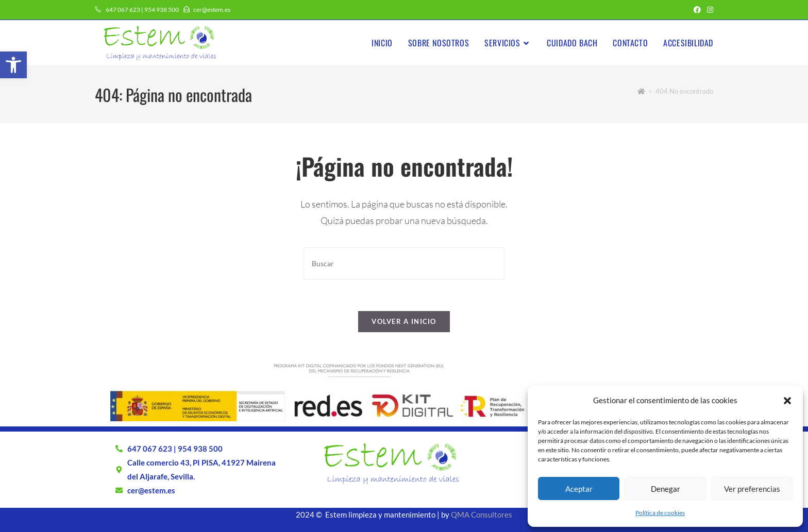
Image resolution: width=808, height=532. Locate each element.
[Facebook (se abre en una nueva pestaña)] (697, 10)
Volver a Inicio (404, 321)
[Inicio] (641, 91)
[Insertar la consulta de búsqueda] (404, 263)
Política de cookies (660, 513)
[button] (13, 65)
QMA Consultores (482, 514)
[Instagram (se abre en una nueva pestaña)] (709, 10)
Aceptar (579, 489)
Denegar (666, 489)
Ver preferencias (752, 489)
